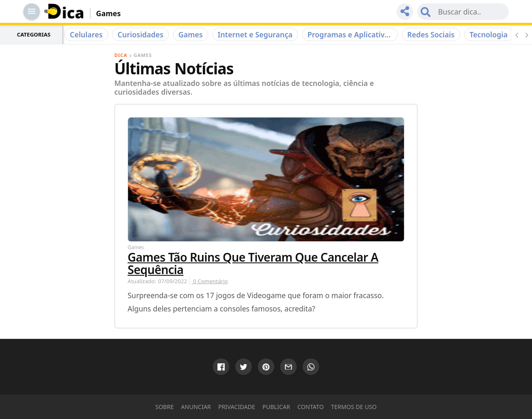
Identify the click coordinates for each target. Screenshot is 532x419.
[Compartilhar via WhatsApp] (311, 367)
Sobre (165, 407)
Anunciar (196, 407)
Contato (311, 407)
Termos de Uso (354, 407)
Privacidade (237, 407)
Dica (121, 55)
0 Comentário (210, 281)
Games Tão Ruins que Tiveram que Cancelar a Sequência (253, 263)
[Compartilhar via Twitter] (244, 367)
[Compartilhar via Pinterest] (266, 367)
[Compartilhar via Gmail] (288, 367)
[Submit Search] (426, 12)
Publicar (276, 407)
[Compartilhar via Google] (221, 367)
